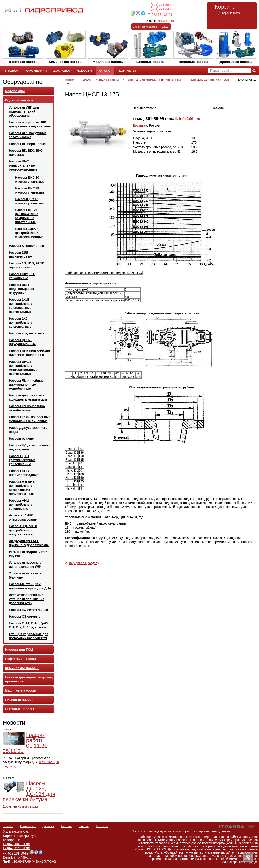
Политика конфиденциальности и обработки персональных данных (181, 831)
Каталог (105, 71)
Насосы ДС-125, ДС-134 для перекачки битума (29, 791)
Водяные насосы (109, 80)
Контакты (102, 826)
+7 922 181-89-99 (159, 15)
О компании (28, 826)
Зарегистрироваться (146, 27)
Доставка (140, 125)
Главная (70, 80)
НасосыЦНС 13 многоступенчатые (210, 80)
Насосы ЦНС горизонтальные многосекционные (154, 80)
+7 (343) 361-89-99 (160, 5)
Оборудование (23, 82)
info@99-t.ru (165, 21)
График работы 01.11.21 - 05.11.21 (27, 743)
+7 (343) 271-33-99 (160, 9)
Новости (14, 723)
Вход (165, 27)
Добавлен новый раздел (20, 806)
